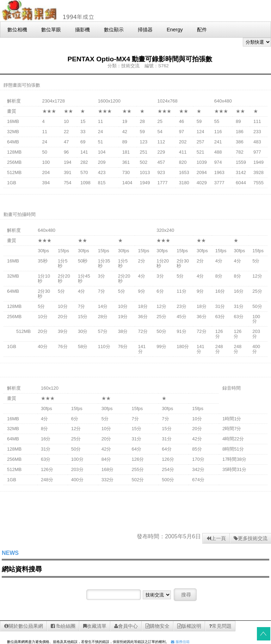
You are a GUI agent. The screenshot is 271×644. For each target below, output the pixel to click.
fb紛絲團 (63, 626)
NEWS (10, 553)
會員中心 (126, 626)
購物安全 (158, 626)
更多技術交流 (251, 538)
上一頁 (216, 538)
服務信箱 (180, 642)
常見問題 (220, 626)
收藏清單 (95, 626)
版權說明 (189, 626)
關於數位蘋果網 (24, 626)
